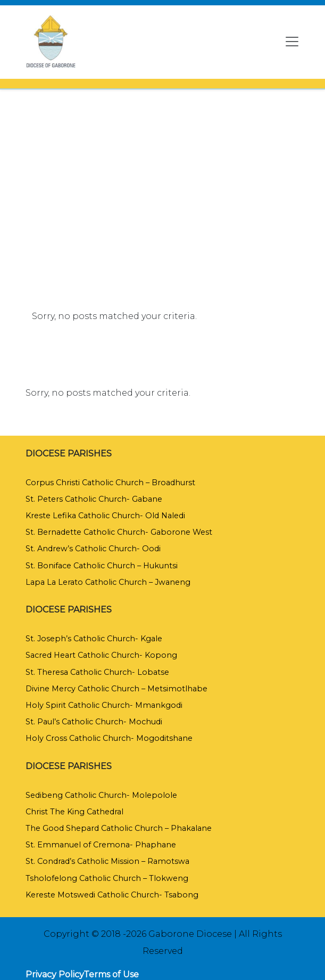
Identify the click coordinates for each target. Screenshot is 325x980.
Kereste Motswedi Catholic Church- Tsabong (112, 895)
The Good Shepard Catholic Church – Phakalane (119, 828)
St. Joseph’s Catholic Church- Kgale (94, 639)
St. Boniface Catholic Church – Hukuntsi (102, 566)
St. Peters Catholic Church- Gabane (94, 499)
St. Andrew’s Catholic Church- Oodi (93, 549)
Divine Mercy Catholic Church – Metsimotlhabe (116, 689)
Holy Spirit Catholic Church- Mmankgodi (104, 705)
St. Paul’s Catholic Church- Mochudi (94, 722)
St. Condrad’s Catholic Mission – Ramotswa (107, 861)
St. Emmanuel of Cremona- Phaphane (101, 845)
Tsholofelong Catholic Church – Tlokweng (107, 878)
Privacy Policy (55, 974)
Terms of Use (111, 974)
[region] (162, 175)
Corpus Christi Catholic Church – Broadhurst (110, 483)
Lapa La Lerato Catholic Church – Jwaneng (108, 582)
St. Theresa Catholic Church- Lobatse (97, 672)
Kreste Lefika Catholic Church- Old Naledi (105, 516)
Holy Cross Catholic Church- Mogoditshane (109, 738)
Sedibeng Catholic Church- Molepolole (101, 795)
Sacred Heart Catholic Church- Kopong (101, 655)
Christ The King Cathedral (74, 812)
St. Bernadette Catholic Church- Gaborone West (119, 532)
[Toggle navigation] (292, 42)
